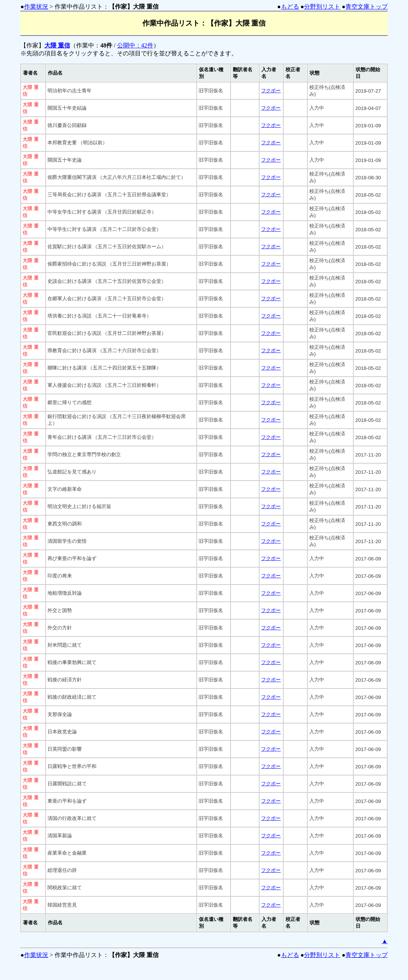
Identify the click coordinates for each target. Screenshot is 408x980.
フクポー (271, 91)
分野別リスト (322, 7)
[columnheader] (33, 73)
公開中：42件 (135, 45)
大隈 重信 (57, 45)
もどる (290, 7)
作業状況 (36, 7)
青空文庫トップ (367, 7)
